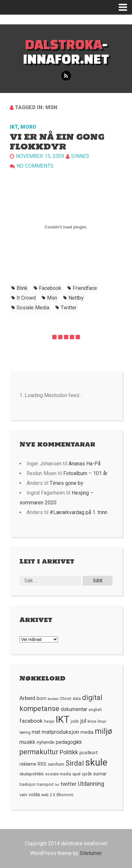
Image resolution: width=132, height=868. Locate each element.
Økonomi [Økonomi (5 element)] (65, 795)
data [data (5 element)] (77, 699)
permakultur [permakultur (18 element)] (39, 752)
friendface (85, 288)
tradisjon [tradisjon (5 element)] (28, 784)
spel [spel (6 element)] (76, 774)
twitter (69, 308)
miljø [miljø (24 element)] (103, 731)
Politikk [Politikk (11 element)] (69, 752)
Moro (28, 127)
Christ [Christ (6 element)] (66, 698)
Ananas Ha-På (84, 464)
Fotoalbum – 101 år (85, 473)
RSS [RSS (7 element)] (42, 764)
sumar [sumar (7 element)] (100, 774)
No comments (35, 166)
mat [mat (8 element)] (36, 732)
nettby (76, 298)
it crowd (26, 298)
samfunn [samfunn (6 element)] (56, 764)
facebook (50, 288)
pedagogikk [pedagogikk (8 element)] (69, 742)
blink (22, 288)
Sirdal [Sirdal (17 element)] (75, 763)
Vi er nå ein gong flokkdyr (57, 142)
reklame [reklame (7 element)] (28, 764)
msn (52, 298)
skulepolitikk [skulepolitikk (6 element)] (32, 774)
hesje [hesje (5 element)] (49, 721)
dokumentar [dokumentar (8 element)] (74, 709)
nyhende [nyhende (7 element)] (46, 742)
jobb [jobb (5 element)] (75, 721)
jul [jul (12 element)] (83, 721)
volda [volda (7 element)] (34, 795)
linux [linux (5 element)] (102, 721)
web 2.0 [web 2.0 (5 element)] (48, 795)
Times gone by (66, 483)
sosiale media (33, 308)
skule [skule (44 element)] (96, 762)
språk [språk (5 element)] (87, 774)
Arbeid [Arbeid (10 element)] (27, 698)
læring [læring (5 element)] (25, 732)
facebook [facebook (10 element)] (31, 721)
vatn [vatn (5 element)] (23, 795)
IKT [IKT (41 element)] (62, 719)
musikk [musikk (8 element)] (27, 742)
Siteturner (91, 853)
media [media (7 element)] (87, 732)
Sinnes (80, 156)
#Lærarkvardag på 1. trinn (78, 512)
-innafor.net (66, 51)
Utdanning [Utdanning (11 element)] (91, 784)
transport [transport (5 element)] (45, 784)
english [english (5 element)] (95, 710)
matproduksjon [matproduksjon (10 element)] (60, 732)
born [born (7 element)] (42, 698)
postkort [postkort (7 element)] (89, 753)
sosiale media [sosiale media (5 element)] (58, 774)
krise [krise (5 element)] (92, 721)
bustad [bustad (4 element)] (53, 699)
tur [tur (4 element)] (57, 785)
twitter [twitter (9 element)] (69, 784)
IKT (14, 127)
